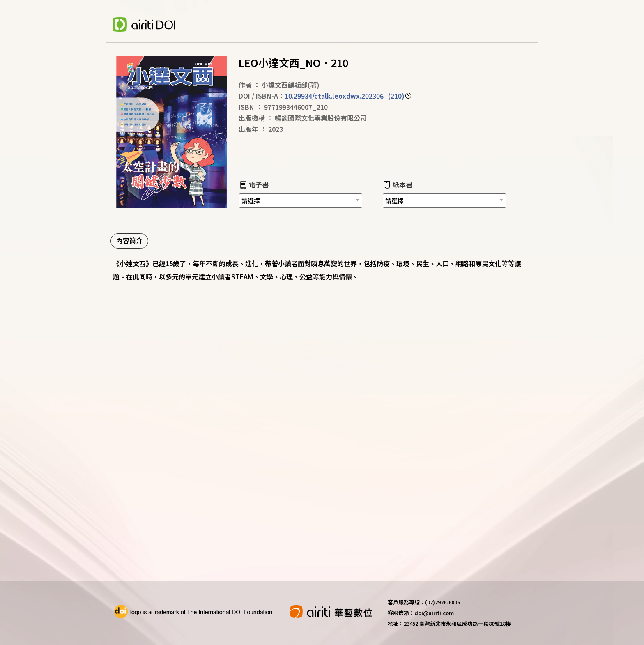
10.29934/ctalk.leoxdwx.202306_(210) (345, 96)
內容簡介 (129, 240)
